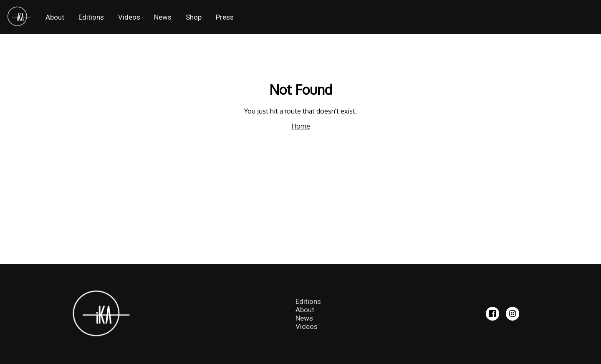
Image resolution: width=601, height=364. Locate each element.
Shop (194, 17)
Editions (91, 17)
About (55, 17)
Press (225, 17)
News (163, 17)
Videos (129, 17)
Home (301, 126)
